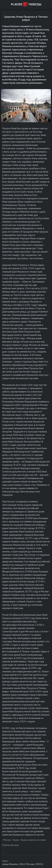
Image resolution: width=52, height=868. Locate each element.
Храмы (16, 840)
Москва (7, 840)
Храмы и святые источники (34, 840)
